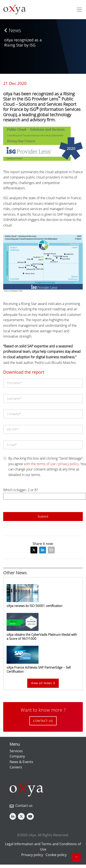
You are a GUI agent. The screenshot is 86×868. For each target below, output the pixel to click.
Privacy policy (32, 855)
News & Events (21, 762)
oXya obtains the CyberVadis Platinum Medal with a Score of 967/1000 (42, 636)
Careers (16, 767)
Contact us (24, 806)
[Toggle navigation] (79, 10)
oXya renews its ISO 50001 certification (34, 606)
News (13, 30)
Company (17, 756)
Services (16, 751)
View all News (43, 683)
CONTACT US (43, 721)
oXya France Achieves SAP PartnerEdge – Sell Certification (39, 669)
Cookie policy (56, 855)
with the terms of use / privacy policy (51, 464)
